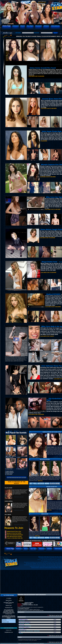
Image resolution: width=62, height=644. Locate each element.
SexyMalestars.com (9, 632)
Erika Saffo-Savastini (30, 631)
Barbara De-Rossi (22, 621)
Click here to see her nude (55, 615)
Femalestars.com (9, 608)
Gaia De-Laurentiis (28, 626)
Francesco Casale (5, 622)
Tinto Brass (4, 620)
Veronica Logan (22, 623)
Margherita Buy (22, 626)
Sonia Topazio (27, 623)
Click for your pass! (9, 628)
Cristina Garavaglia (22, 631)
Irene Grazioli (21, 628)
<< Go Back (9, 598)
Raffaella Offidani (37, 631)
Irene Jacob (21, 634)
